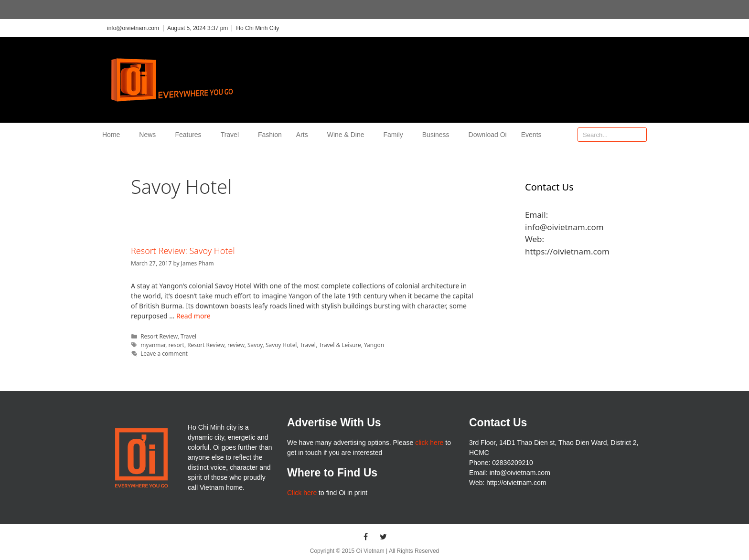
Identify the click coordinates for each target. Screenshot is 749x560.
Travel (232, 135)
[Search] (639, 135)
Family (396, 135)
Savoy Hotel (281, 345)
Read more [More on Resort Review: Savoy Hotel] (193, 316)
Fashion (270, 135)
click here (429, 443)
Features (190, 135)
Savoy (255, 345)
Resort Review (159, 336)
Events (531, 135)
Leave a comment (164, 353)
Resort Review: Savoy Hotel (183, 251)
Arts (305, 135)
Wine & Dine (348, 135)
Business (438, 135)
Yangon (374, 345)
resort (176, 345)
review (236, 345)
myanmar (153, 345)
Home (113, 135)
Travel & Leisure (340, 345)
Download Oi (488, 135)
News (150, 135)
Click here (302, 493)
